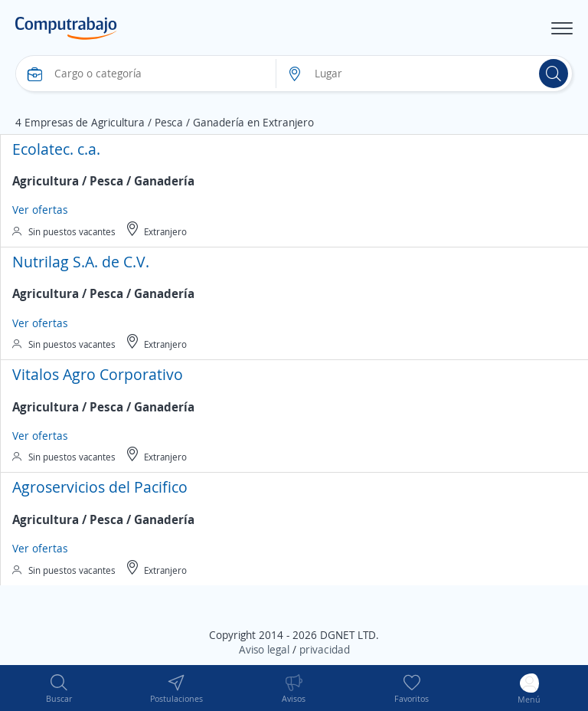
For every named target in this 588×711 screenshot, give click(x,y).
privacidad (325, 649)
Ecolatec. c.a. (56, 149)
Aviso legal (264, 649)
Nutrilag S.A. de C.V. (81, 262)
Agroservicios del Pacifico (100, 487)
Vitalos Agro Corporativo (98, 374)
